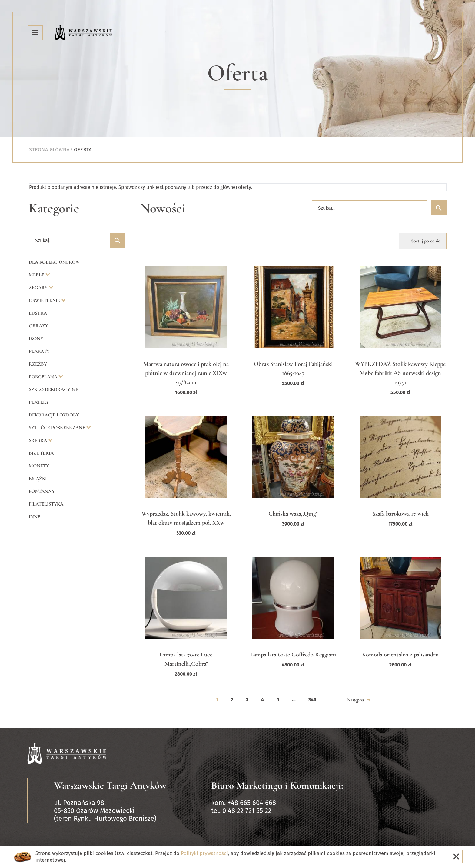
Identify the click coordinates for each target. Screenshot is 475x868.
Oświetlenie (45, 300)
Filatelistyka (46, 504)
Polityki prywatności (204, 853)
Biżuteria (41, 453)
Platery (39, 402)
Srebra (38, 440)
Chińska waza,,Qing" (293, 514)
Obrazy (38, 326)
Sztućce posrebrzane (58, 428)
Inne (35, 517)
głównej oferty (236, 187)
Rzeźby (38, 364)
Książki (38, 479)
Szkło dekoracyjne (53, 389)
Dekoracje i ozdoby (54, 415)
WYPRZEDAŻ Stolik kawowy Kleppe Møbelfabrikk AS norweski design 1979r (400, 373)
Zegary (39, 288)
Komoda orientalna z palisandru (400, 655)
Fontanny (42, 491)
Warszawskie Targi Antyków (110, 785)
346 (312, 700)
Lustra (38, 313)
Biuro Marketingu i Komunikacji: (277, 785)
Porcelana (44, 377)
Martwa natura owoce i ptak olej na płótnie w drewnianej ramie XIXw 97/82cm (186, 373)
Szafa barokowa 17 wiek (400, 514)
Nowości (163, 208)
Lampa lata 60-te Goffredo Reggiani (293, 655)
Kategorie (54, 208)
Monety (39, 466)
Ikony (36, 339)
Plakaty (39, 351)
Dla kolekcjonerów (54, 262)
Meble (37, 275)
